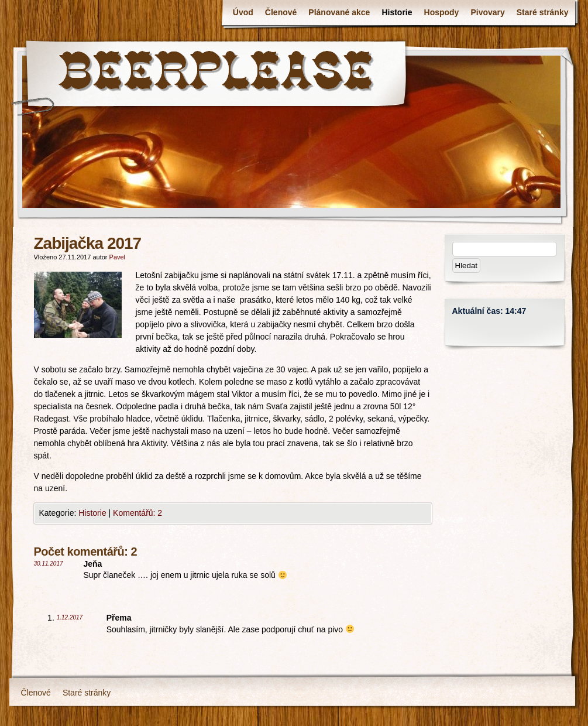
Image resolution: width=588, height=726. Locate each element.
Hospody (442, 12)
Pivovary (487, 12)
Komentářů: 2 (137, 513)
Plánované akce (339, 12)
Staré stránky (543, 12)
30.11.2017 (49, 564)
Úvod (243, 12)
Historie (397, 12)
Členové (281, 12)
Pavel (118, 257)
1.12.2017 (70, 617)
